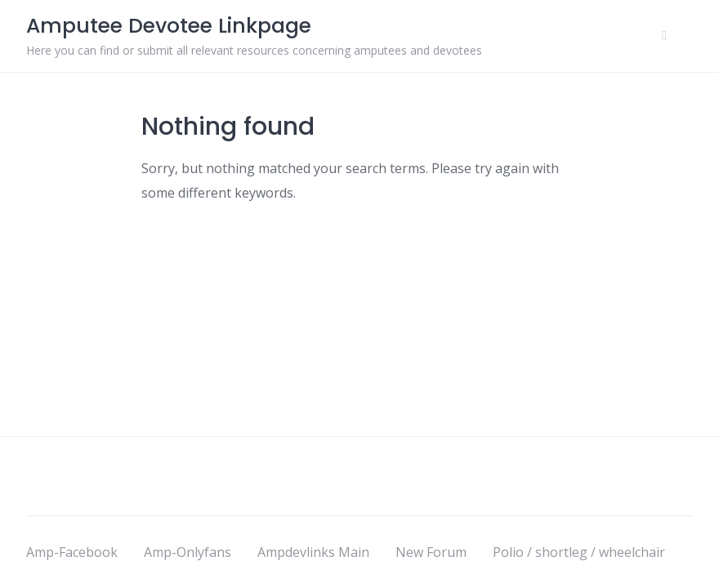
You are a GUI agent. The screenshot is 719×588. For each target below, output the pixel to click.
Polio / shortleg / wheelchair (579, 552)
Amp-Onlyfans (188, 552)
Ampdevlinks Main (313, 552)
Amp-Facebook (72, 552)
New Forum (431, 552)
